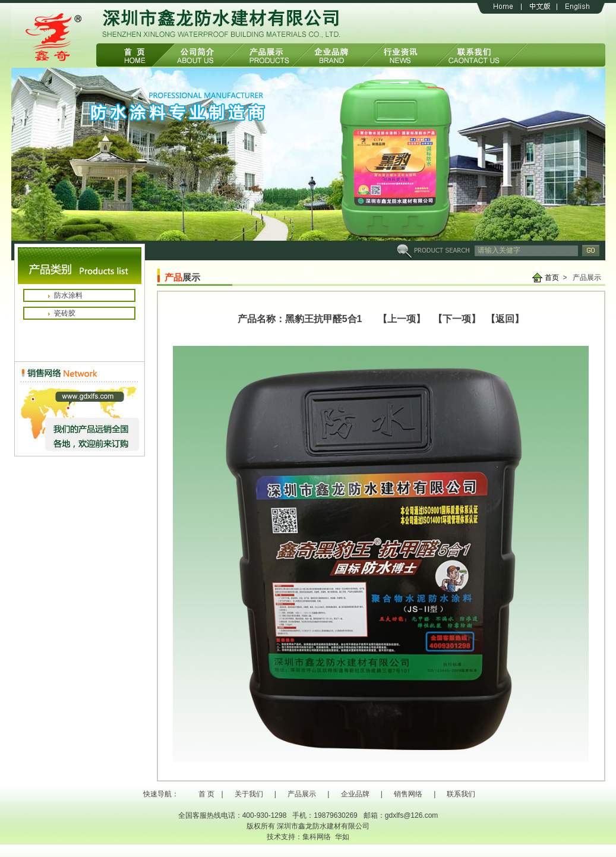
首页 (552, 278)
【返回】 (502, 319)
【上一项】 (402, 319)
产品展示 (302, 794)
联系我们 (461, 794)
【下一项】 (457, 319)
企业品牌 (355, 794)
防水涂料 (68, 295)
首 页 (206, 794)
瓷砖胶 (65, 313)
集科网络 (317, 837)
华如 (342, 837)
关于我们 (249, 794)
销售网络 (408, 794)
